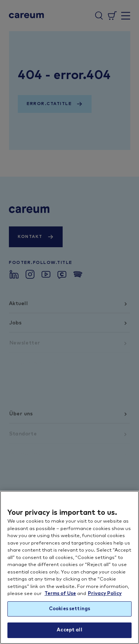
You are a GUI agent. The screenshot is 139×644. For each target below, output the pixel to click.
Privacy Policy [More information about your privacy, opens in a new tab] (105, 594)
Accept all (69, 630)
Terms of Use (60, 594)
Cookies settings (69, 609)
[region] (69, 567)
